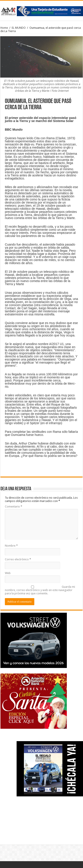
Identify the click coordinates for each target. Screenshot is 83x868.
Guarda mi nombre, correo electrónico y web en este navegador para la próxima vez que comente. (40, 590)
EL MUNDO (19, 28)
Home (4, 28)
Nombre (11, 546)
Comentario (14, 506)
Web (8, 573)
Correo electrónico (18, 559)
